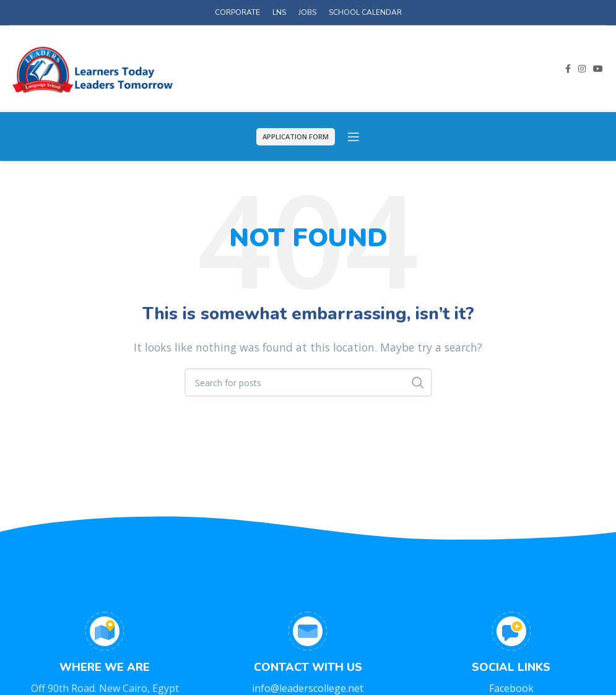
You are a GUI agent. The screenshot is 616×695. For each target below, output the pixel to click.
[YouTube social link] (598, 69)
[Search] (308, 382)
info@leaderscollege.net (308, 688)
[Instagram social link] (582, 69)
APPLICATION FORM (296, 136)
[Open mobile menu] (354, 137)
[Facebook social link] (568, 69)
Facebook (511, 688)
